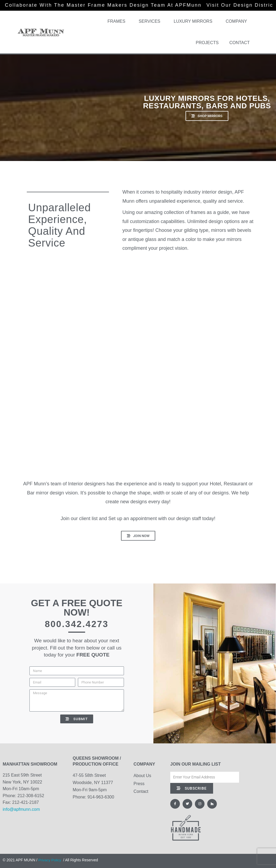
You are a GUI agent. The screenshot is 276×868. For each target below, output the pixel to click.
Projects (207, 43)
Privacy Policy (50, 860)
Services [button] (151, 21)
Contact (240, 43)
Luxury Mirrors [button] (194, 21)
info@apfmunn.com (21, 809)
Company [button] (238, 21)
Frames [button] (118, 21)
